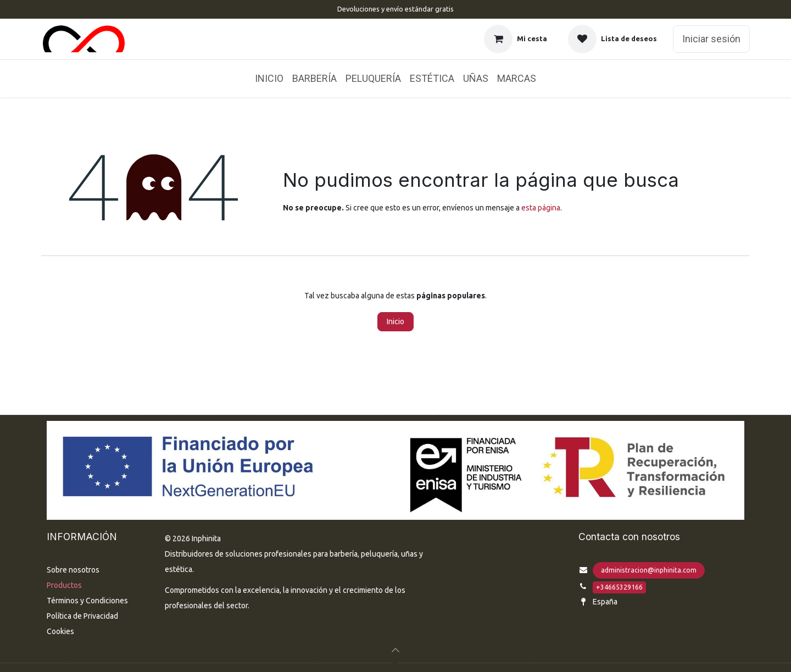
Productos (64, 585)
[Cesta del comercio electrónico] (516, 39)
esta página (541, 208)
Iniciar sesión (711, 39)
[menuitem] (269, 79)
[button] (396, 650)
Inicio (396, 321)
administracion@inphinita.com (649, 570)
